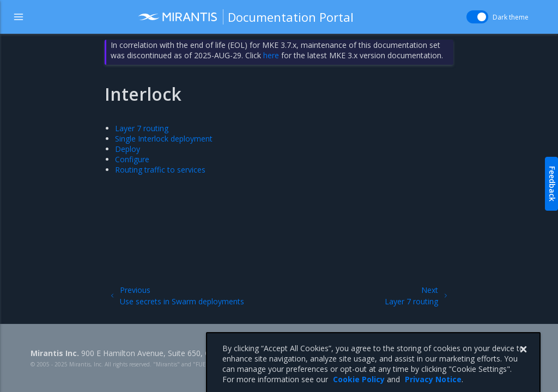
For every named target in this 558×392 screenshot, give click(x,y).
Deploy (128, 149)
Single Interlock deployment (164, 139)
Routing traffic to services (160, 170)
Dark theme (511, 17)
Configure (132, 159)
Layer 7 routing (142, 128)
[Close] (523, 358)
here (271, 55)
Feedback (552, 184)
